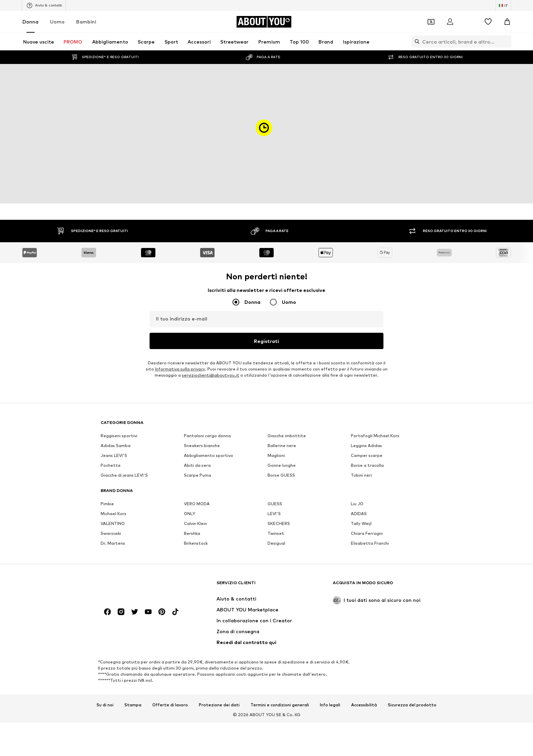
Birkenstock (196, 543)
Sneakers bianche (202, 446)
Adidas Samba (116, 446)
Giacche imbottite (287, 436)
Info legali (330, 705)
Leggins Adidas (366, 446)
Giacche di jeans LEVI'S (124, 475)
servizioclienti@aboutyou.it (211, 375)
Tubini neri (361, 475)
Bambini (86, 22)
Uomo (57, 22)
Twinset (276, 533)
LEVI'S (274, 514)
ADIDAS (359, 514)
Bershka (192, 533)
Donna (30, 22)
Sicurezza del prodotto (412, 705)
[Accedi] (450, 22)
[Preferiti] (488, 22)
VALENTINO (113, 523)
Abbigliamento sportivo (209, 455)
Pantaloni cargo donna (207, 436)
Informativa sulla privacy (180, 369)
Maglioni (276, 455)
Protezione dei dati (219, 705)
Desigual (276, 543)
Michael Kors (114, 514)
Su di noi (105, 705)
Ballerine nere (282, 446)
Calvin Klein (195, 523)
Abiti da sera (197, 465)
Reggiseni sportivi (119, 436)
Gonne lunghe (282, 465)
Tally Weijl (361, 523)
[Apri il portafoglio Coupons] (431, 22)
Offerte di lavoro (170, 705)
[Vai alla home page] (264, 22)
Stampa (133, 705)
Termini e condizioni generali (280, 705)
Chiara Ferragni (367, 533)
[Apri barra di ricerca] (415, 42)
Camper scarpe (367, 455)
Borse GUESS (281, 475)
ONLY (190, 514)
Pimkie (107, 504)
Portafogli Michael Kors (375, 436)
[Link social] (107, 612)
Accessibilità (364, 705)
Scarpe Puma (197, 475)
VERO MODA (197, 504)
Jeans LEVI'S (114, 455)
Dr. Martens (113, 543)
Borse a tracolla (367, 465)
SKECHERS (279, 523)
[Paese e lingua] (503, 5)
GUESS (275, 504)
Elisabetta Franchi (370, 543)
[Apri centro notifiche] (469, 22)
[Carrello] (507, 22)
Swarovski (111, 533)
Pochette (111, 465)
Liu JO (357, 504)
